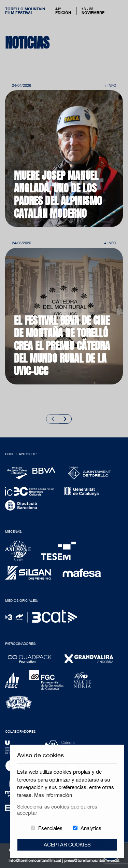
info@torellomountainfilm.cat (35, 860)
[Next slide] (65, 419)
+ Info (110, 85)
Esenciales (50, 828)
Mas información (53, 795)
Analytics (91, 828)
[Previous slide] (53, 419)
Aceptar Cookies (67, 845)
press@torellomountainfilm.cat (92, 860)
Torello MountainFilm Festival (25, 11)
